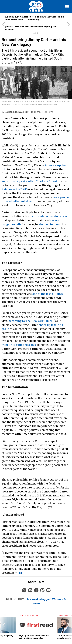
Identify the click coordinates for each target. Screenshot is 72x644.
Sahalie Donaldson (17, 112)
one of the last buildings (48, 294)
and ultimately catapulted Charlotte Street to (31, 181)
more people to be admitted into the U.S (35, 199)
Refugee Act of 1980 (15, 189)
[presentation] (4, 627)
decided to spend (50, 224)
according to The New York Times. (31, 321)
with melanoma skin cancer (49, 216)
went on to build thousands (19, 345)
